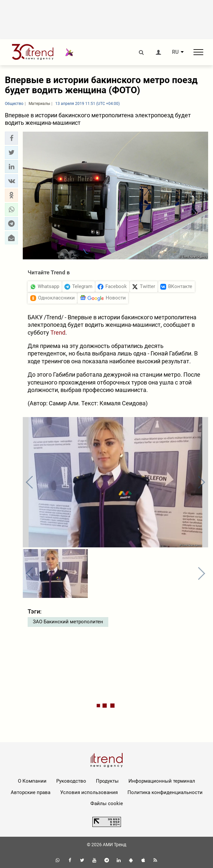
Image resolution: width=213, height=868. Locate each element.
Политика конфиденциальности (165, 792)
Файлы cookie (107, 803)
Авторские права (31, 792)
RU (175, 52)
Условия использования (89, 792)
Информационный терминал (162, 781)
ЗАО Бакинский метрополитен (68, 622)
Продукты (107, 781)
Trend (58, 333)
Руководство (71, 781)
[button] (11, 138)
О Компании (32, 781)
